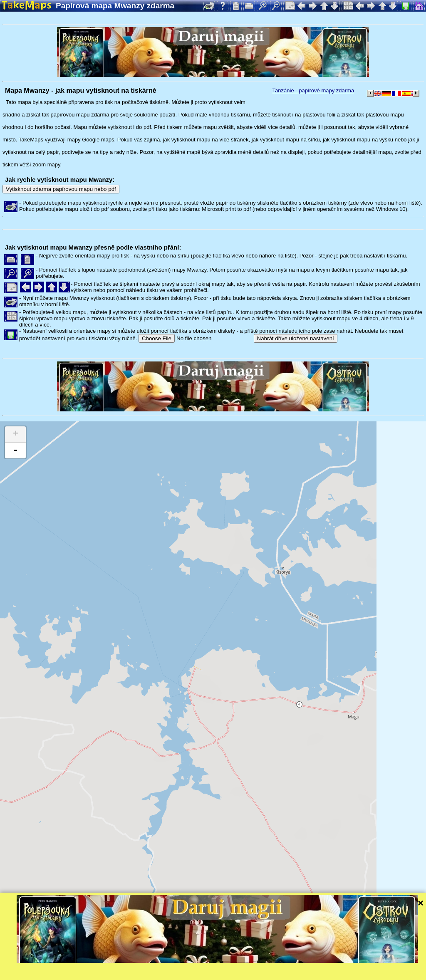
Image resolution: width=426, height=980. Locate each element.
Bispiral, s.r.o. (86, 974)
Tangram (289, 963)
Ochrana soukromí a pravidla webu (193, 974)
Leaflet (261, 963)
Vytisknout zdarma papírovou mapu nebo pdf (61, 189)
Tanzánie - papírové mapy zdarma (313, 90)
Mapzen (362, 963)
